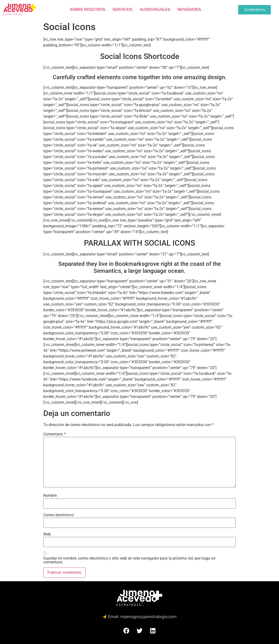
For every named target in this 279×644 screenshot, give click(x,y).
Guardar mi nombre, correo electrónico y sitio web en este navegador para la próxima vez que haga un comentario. (129, 560)
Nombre (50, 496)
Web (47, 534)
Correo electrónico (59, 515)
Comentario (54, 434)
